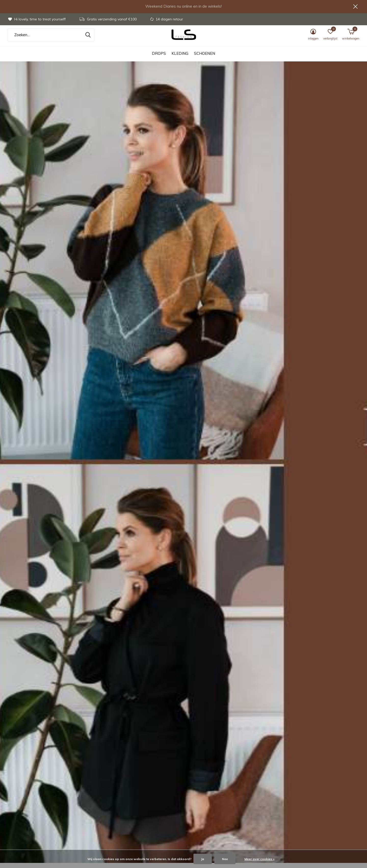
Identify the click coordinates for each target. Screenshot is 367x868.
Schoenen (205, 59)
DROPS (159, 59)
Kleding (180, 59)
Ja (203, 859)
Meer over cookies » (259, 859)
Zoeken (87, 40)
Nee (225, 859)
